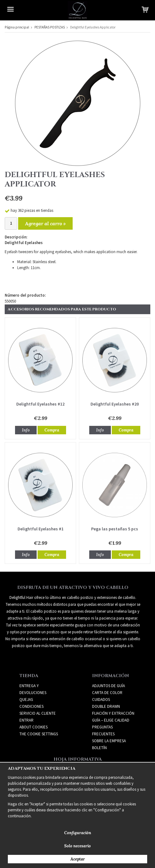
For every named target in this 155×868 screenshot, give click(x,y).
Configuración (78, 833)
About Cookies (34, 727)
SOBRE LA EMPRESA (109, 741)
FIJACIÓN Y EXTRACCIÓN (113, 713)
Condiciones (31, 706)
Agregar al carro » (45, 223)
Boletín (99, 748)
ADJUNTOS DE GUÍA (108, 686)
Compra (52, 430)
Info (26, 430)
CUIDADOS (101, 700)
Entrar (26, 720)
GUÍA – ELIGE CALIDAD (111, 720)
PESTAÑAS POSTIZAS (50, 27)
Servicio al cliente (38, 713)
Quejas (26, 700)
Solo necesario (77, 846)
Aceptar (78, 859)
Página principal (17, 27)
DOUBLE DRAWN (106, 706)
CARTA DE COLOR (107, 693)
